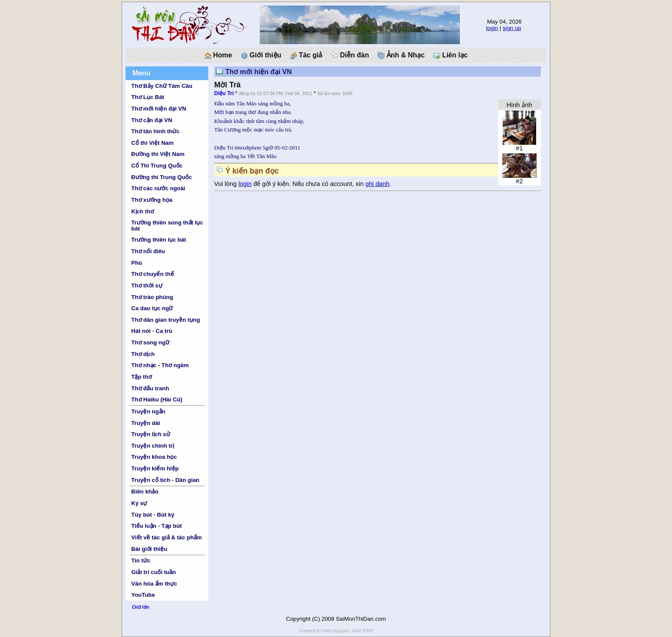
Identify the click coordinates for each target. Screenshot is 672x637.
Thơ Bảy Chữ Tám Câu (162, 86)
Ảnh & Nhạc (401, 55)
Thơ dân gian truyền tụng (165, 320)
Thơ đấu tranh (150, 388)
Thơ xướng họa (152, 200)
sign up (512, 28)
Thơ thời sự (147, 286)
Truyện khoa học (154, 457)
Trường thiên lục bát (159, 240)
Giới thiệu (261, 55)
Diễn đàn (350, 55)
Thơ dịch (143, 354)
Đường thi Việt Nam (158, 154)
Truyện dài (145, 423)
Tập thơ (141, 377)
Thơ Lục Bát (148, 97)
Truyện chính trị (153, 446)
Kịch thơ (142, 211)
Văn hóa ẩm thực (154, 584)
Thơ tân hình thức (155, 131)
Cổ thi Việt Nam (152, 143)
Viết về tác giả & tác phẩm (166, 537)
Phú (136, 263)
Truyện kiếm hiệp (155, 468)
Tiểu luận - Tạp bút (156, 526)
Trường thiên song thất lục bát (167, 225)
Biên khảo (145, 492)
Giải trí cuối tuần (153, 572)
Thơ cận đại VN (151, 120)
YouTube (143, 595)
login (492, 28)
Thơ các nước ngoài (158, 188)
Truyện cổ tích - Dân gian (165, 480)
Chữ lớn (141, 607)
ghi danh (378, 184)
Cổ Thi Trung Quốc (157, 166)
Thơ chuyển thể (153, 274)
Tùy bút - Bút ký (153, 515)
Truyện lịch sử (150, 434)
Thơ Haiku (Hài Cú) (157, 399)
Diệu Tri (224, 93)
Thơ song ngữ (150, 342)
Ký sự (139, 503)
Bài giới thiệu (149, 549)
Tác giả (306, 55)
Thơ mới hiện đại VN (159, 109)
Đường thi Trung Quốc (161, 177)
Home (218, 55)
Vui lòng (226, 184)
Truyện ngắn (148, 411)
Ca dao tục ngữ (152, 308)
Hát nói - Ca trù (152, 331)
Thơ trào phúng (152, 297)
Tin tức (141, 561)
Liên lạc (450, 55)
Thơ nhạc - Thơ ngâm (160, 365)
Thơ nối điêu (148, 251)
